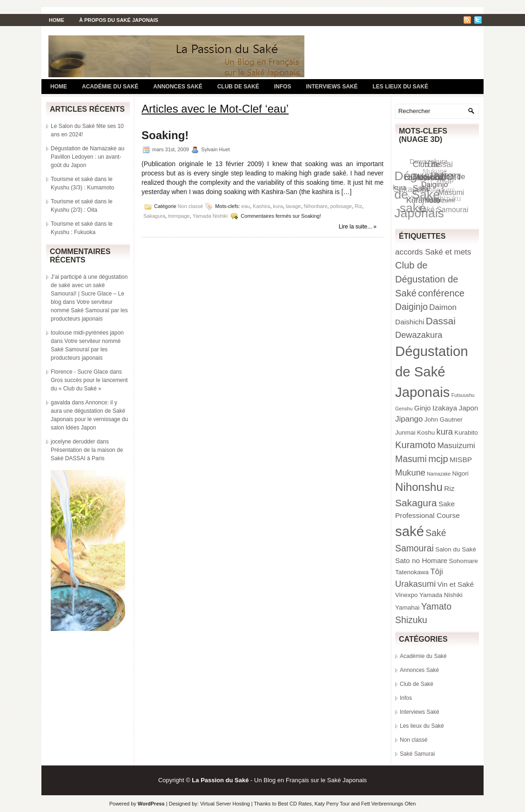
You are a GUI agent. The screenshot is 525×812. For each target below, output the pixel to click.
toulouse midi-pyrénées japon (87, 333)
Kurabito (466, 433)
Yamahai (407, 607)
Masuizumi (440, 200)
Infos (283, 87)
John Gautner (444, 419)
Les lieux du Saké (400, 87)
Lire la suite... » (358, 227)
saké (410, 531)
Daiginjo (434, 184)
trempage (179, 216)
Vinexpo (407, 595)
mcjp (438, 459)
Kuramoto (424, 200)
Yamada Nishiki (210, 216)
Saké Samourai (443, 210)
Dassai (441, 321)
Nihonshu (419, 487)
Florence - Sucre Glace (79, 372)
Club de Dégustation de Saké (427, 279)
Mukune (410, 473)
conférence (424, 178)
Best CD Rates (295, 804)
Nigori (461, 473)
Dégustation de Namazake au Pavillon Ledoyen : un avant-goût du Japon (87, 157)
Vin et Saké (456, 584)
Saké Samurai (417, 754)
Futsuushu (463, 395)
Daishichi (410, 322)
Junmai (405, 433)
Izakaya (445, 408)
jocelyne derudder (73, 442)
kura (278, 206)
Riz (358, 206)
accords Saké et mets (433, 252)
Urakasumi (415, 584)
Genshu (404, 409)
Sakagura (154, 216)
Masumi (411, 459)
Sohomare (464, 561)
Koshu (426, 433)
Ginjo (423, 408)
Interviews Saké (332, 87)
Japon (468, 408)
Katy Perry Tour (332, 804)
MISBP (461, 460)
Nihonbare (316, 206)
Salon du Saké (456, 549)
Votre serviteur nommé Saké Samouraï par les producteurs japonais (89, 310)
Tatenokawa (412, 572)
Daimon (444, 174)
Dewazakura (419, 335)
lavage (293, 206)
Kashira (261, 206)
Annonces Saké (178, 87)
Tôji (436, 572)
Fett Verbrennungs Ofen (388, 804)
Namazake (439, 474)
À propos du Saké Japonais (119, 20)
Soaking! (165, 135)
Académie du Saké (110, 87)
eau (246, 206)
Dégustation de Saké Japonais (432, 372)
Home (57, 20)
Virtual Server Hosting (225, 804)
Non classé (190, 206)
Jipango (409, 419)
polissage (341, 206)
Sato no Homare (421, 560)
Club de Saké (238, 87)
